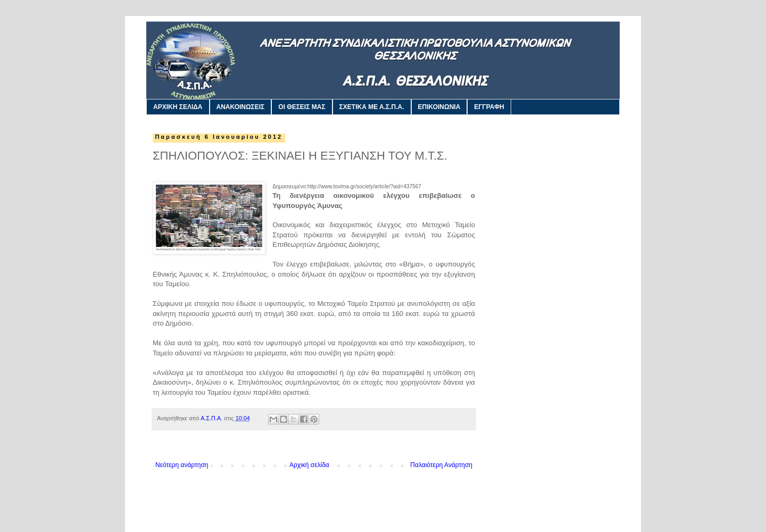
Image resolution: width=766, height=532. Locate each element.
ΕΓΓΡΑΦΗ (489, 107)
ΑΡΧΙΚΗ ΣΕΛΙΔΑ (178, 107)
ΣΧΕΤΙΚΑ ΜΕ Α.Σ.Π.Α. (372, 107)
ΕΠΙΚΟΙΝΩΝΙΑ (439, 107)
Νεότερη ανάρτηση (182, 465)
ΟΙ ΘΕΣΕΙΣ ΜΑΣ (302, 107)
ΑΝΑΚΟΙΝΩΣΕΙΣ (241, 107)
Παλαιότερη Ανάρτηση (441, 465)
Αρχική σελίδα (309, 465)
